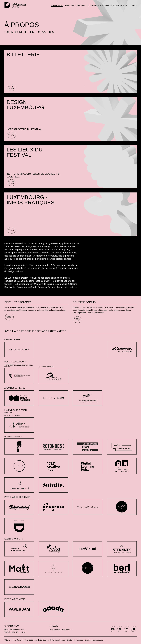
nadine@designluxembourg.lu (61, 629)
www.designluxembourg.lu (15, 632)
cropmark (99, 640)
